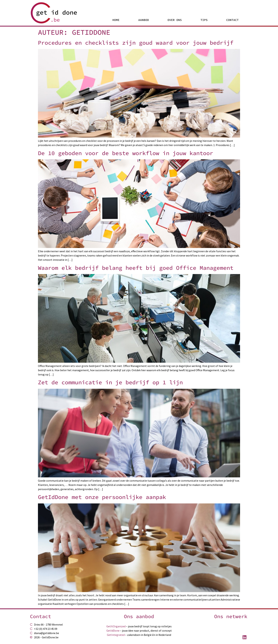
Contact (232, 20)
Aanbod (144, 20)
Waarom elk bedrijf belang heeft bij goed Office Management (136, 268)
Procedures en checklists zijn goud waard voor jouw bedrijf (136, 43)
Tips (204, 20)
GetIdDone (113, 631)
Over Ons (175, 20)
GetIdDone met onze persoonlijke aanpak (102, 497)
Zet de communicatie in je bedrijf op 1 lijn (110, 382)
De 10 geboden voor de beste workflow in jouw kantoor (126, 153)
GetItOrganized (116, 626)
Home (116, 20)
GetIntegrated (116, 635)
